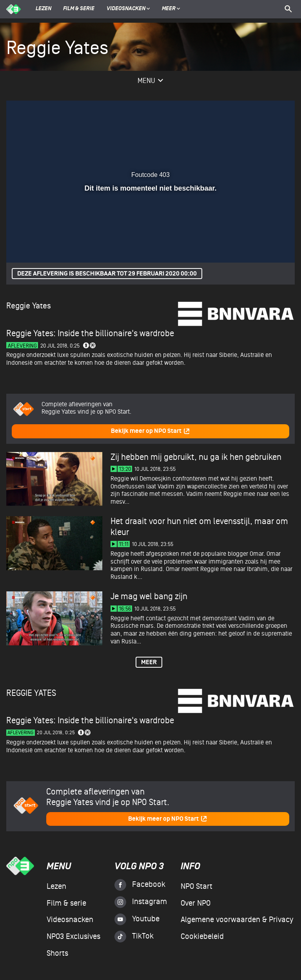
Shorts (57, 953)
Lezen (44, 9)
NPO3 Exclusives (73, 937)
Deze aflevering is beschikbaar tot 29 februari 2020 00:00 (107, 274)
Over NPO (196, 903)
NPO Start (197, 886)
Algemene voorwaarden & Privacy (237, 920)
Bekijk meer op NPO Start (150, 431)
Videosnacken (126, 9)
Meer (171, 9)
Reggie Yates (29, 306)
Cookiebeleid (202, 937)
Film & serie (79, 9)
